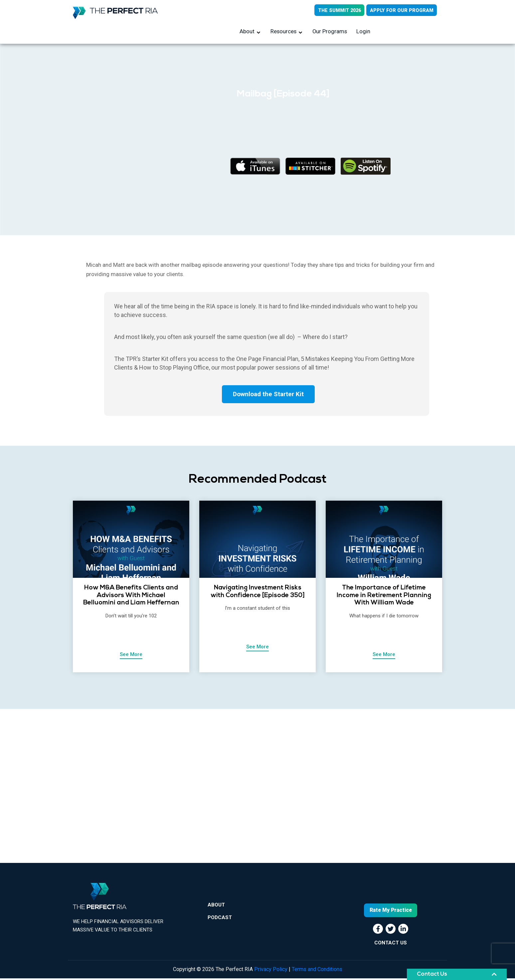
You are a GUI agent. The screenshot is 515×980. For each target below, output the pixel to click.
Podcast (220, 923)
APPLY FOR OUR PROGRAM (401, 11)
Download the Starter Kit (268, 396)
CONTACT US (391, 944)
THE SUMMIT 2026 (336, 11)
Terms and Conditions (317, 971)
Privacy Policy (271, 971)
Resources (284, 32)
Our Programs (330, 32)
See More (131, 657)
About (248, 32)
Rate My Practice (391, 912)
